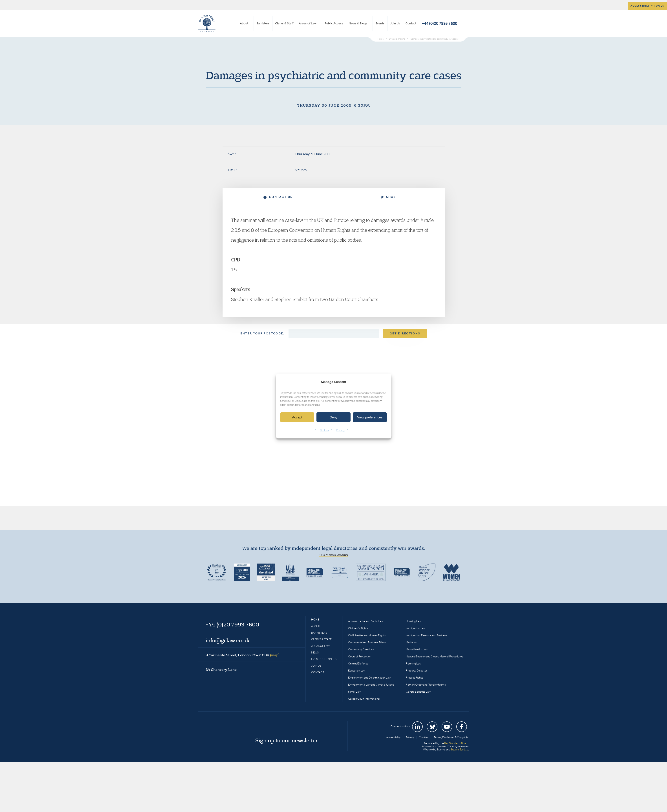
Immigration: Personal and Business (427, 635)
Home (315, 619)
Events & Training (324, 659)
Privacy (340, 430)
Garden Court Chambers (207, 24)
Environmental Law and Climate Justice (371, 685)
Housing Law (413, 621)
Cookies (324, 430)
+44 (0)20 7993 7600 (439, 23)
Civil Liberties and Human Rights (367, 635)
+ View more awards (333, 555)
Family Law (354, 692)
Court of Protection (360, 656)
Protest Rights (414, 678)
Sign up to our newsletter (287, 740)
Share (389, 197)
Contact (411, 23)
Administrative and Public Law (365, 621)
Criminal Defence (358, 663)
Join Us (395, 23)
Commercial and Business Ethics (367, 642)
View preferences (370, 417)
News (315, 652)
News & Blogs (358, 23)
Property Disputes (417, 671)
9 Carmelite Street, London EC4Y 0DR (243, 655)
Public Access (334, 23)
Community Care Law (361, 649)
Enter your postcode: (262, 333)
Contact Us (278, 197)
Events (380, 23)
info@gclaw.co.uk (228, 640)
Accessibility (393, 737)
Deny (333, 417)
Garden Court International (364, 699)
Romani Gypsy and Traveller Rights (426, 685)
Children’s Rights (358, 628)
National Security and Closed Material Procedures (434, 656)
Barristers (263, 23)
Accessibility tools (647, 6)
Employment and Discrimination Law (369, 678)
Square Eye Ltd (459, 749)
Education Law (357, 671)
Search (464, 24)
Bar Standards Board (456, 743)
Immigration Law (416, 628)
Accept (297, 417)
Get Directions (405, 333)
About (244, 23)
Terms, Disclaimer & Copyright (451, 737)
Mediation (412, 642)
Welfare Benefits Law (418, 692)
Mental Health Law (417, 649)
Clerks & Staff (284, 23)
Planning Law (413, 663)
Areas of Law (308, 23)
